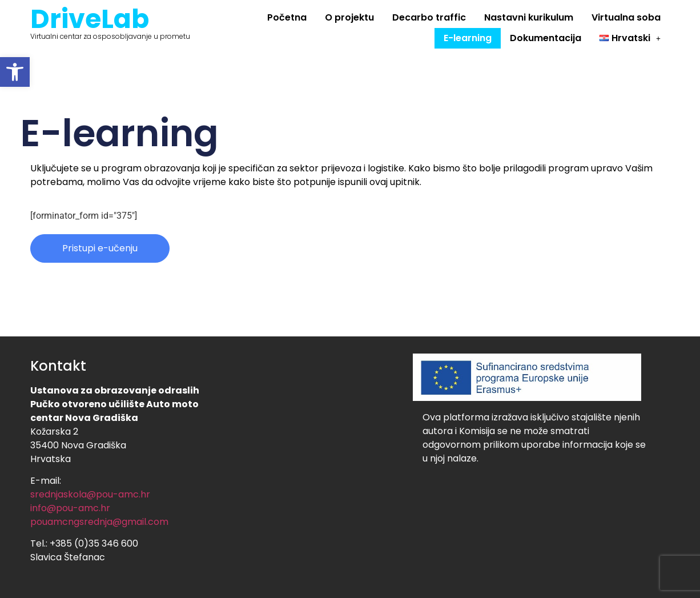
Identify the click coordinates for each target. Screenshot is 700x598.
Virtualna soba (626, 17)
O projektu (349, 17)
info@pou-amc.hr (70, 508)
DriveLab (90, 19)
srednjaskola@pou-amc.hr (90, 494)
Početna (287, 17)
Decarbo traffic (429, 17)
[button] (15, 72)
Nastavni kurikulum (529, 17)
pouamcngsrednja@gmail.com (99, 522)
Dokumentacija (546, 38)
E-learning (468, 38)
